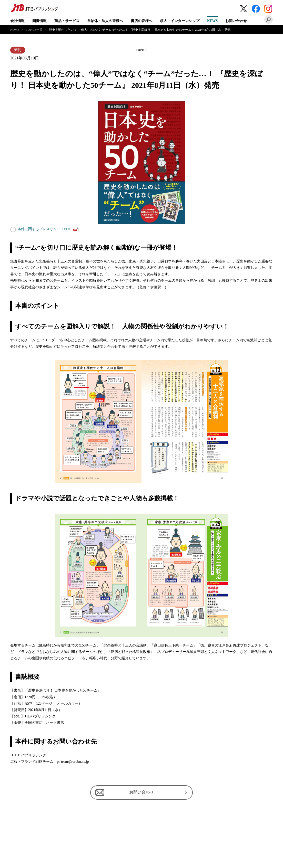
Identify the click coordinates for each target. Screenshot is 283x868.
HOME (15, 30)
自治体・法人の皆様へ (105, 21)
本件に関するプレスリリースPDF (48, 229)
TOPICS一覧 (34, 30)
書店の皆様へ (141, 21)
